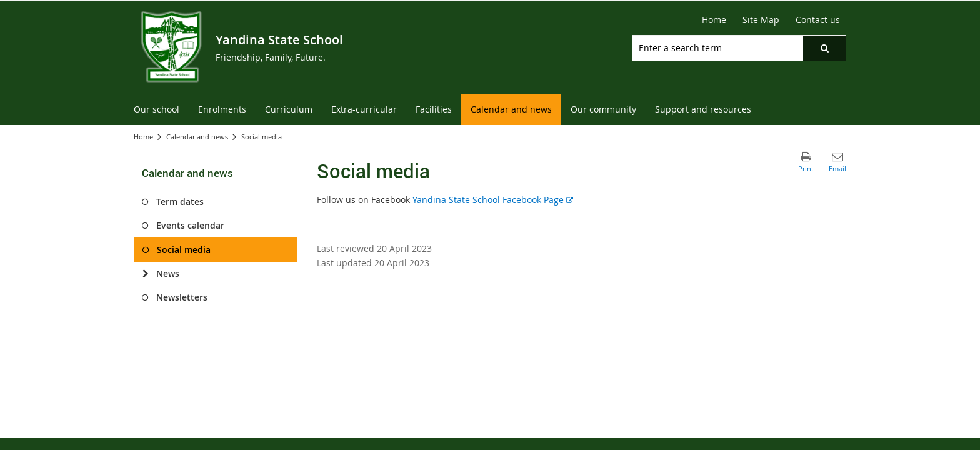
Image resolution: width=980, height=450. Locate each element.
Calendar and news (197, 137)
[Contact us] (818, 20)
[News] (145, 274)
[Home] (714, 20)
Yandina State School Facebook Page (493, 200)
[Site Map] (761, 20)
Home (143, 137)
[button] (824, 48)
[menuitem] (157, 110)
